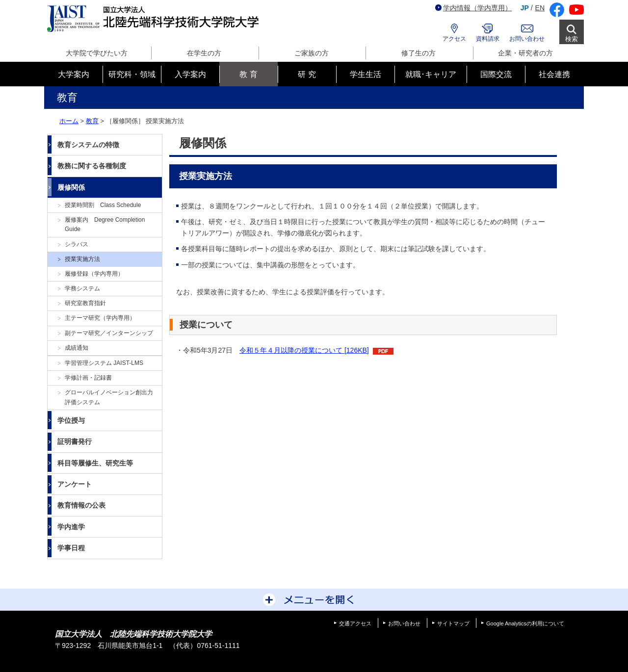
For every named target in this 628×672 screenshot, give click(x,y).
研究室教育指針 (85, 303)
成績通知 (77, 348)
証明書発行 (75, 441)
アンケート (75, 484)
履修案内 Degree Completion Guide (105, 224)
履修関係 (71, 187)
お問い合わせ (527, 39)
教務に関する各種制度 (92, 166)
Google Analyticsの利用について (525, 623)
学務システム (82, 288)
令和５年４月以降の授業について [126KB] (304, 350)
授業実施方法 (82, 259)
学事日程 (71, 548)
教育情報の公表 (81, 505)
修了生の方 (419, 53)
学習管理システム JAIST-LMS (104, 363)
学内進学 (71, 527)
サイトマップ (453, 623)
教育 (92, 121)
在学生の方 (204, 53)
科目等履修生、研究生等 (95, 463)
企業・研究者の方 (525, 53)
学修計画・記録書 (88, 378)
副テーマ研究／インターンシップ (109, 333)
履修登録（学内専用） (94, 274)
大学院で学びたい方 (97, 53)
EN (540, 8)
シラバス (77, 244)
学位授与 (71, 420)
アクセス (454, 39)
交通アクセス (355, 623)
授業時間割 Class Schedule (103, 205)
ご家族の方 (312, 53)
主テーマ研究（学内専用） (100, 318)
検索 (572, 39)
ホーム (69, 121)
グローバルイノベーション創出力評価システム (109, 397)
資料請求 (488, 39)
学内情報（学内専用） (473, 8)
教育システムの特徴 (88, 145)
